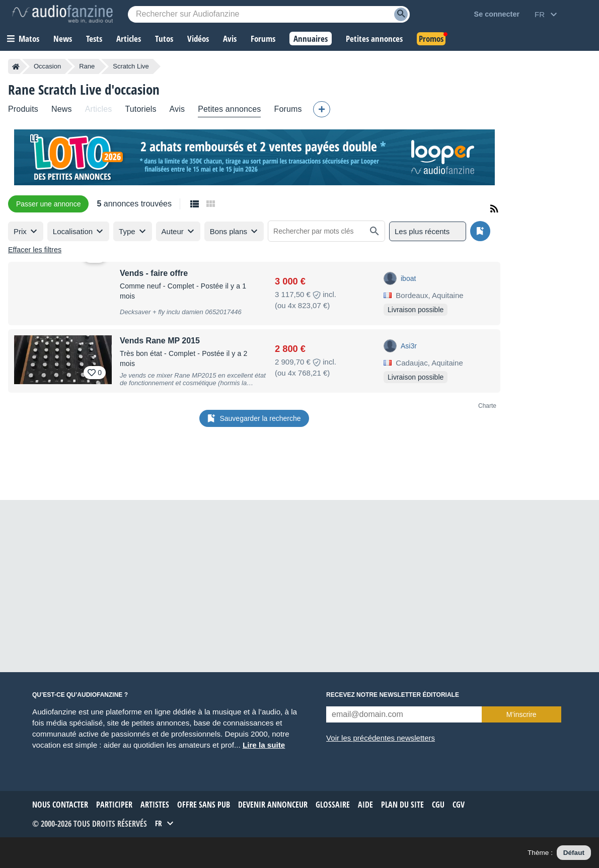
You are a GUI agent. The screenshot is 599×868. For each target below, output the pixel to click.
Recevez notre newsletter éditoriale (393, 695)
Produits (23, 109)
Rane (87, 66)
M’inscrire (521, 714)
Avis (177, 109)
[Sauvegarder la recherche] (480, 231)
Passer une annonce (48, 204)
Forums (288, 109)
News (62, 109)
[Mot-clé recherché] (269, 14)
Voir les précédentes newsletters (381, 738)
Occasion (47, 66)
